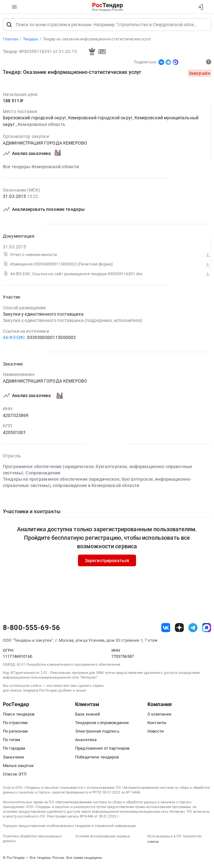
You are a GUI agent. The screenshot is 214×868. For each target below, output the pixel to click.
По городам (14, 749)
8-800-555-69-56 (31, 629)
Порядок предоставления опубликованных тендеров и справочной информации (69, 827)
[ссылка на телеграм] (193, 629)
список (153, 843)
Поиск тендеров (19, 715)
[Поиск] (9, 26)
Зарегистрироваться (107, 562)
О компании (159, 715)
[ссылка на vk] (166, 629)
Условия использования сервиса (102, 838)
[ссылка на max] (207, 629)
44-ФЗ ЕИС (14, 339)
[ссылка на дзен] (179, 629)
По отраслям (15, 724)
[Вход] (200, 7)
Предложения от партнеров (102, 749)
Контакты (157, 724)
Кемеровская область (42, 125)
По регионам (15, 732)
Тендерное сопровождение (102, 724)
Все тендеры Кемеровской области (41, 168)
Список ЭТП (15, 775)
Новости (156, 732)
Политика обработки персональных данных (32, 840)
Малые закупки (18, 767)
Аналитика (86, 741)
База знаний (88, 715)
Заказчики (13, 758)
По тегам (12, 741)
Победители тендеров (97, 758)
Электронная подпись (97, 732)
